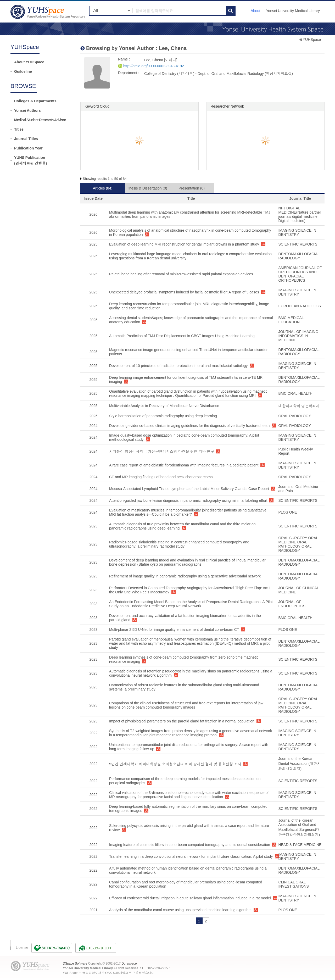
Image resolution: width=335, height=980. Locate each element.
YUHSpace (312, 40)
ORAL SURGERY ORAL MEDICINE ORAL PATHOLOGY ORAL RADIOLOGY (298, 544)
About (256, 11)
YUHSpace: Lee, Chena (48, 12)
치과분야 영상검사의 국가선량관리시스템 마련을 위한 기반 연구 (162, 452)
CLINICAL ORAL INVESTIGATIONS (293, 884)
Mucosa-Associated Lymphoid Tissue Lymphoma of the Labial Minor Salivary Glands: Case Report (189, 489)
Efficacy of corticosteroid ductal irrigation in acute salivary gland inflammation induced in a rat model (190, 898)
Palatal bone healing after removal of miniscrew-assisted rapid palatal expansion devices (181, 274)
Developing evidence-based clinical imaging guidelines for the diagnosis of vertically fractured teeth (189, 426)
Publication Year (28, 148)
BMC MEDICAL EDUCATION (291, 320)
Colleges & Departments (35, 101)
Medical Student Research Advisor (40, 120)
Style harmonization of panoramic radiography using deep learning (163, 416)
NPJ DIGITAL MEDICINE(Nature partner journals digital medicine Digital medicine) (300, 214)
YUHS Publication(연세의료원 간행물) (30, 160)
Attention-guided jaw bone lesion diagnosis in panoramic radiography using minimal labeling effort (188, 500)
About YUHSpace (29, 62)
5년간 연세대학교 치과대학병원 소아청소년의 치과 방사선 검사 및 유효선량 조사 (175, 764)
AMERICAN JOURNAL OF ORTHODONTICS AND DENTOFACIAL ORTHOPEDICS (300, 274)
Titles (19, 129)
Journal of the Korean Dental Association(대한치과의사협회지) (299, 764)
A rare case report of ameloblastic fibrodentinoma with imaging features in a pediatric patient (184, 465)
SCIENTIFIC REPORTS (298, 244)
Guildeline (23, 71)
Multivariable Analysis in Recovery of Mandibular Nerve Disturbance (164, 406)
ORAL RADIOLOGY (295, 416)
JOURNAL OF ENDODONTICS (292, 604)
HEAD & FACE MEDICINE (300, 845)
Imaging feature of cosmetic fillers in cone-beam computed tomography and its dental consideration (190, 845)
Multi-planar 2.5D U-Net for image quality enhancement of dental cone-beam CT (174, 630)
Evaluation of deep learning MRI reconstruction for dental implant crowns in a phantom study (184, 244)
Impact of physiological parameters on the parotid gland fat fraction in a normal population (182, 721)
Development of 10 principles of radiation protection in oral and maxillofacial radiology (178, 366)
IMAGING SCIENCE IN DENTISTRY (297, 232)
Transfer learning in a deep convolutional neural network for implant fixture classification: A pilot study (191, 856)
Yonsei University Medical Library (293, 11)
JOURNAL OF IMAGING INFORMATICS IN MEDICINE (298, 336)
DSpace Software (75, 964)
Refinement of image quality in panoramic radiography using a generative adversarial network (185, 576)
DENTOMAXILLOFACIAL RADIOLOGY (299, 256)
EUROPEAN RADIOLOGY (300, 306)
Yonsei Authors (27, 110)
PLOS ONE (288, 512)
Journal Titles (26, 139)
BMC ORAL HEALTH (295, 393)
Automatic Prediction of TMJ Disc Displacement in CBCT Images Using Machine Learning (182, 336)
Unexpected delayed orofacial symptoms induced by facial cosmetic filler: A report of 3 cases (184, 292)
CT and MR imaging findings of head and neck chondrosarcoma (161, 477)
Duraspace (129, 964)
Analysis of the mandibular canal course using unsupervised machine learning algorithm (180, 910)
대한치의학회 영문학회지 (299, 406)
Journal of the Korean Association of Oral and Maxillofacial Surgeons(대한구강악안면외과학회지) (299, 828)
